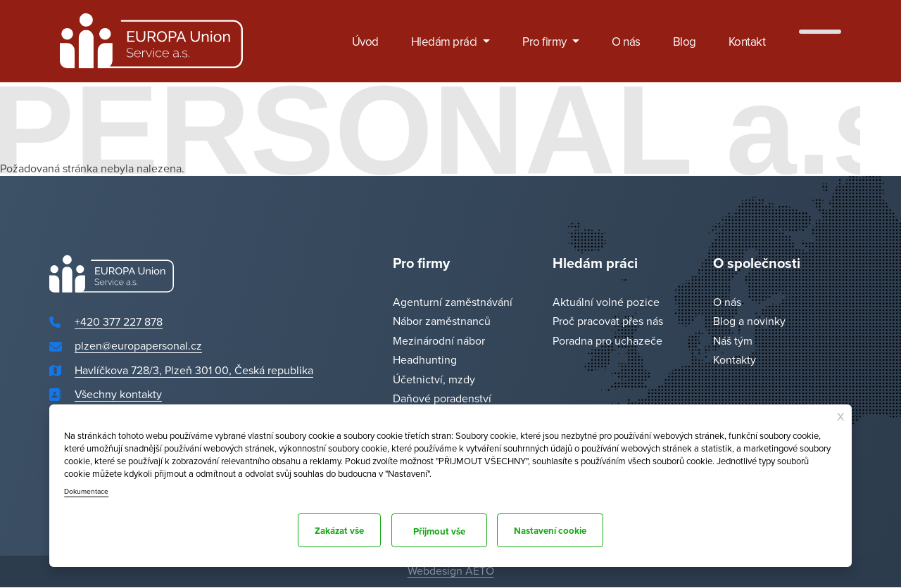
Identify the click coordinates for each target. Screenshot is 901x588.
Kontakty (735, 360)
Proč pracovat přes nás (608, 321)
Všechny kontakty (118, 395)
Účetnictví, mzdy (434, 379)
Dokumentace (88, 487)
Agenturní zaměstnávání (453, 302)
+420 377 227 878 (119, 321)
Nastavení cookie (449, 530)
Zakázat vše (327, 530)
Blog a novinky (749, 321)
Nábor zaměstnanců (442, 321)
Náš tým (733, 340)
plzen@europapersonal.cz (138, 346)
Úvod (365, 41)
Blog (685, 41)
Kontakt (747, 41)
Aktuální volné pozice (606, 302)
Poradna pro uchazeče (607, 340)
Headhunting (425, 360)
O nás (626, 41)
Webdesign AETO (451, 570)
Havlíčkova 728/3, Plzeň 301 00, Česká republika (194, 370)
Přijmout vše (573, 530)
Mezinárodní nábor (439, 340)
